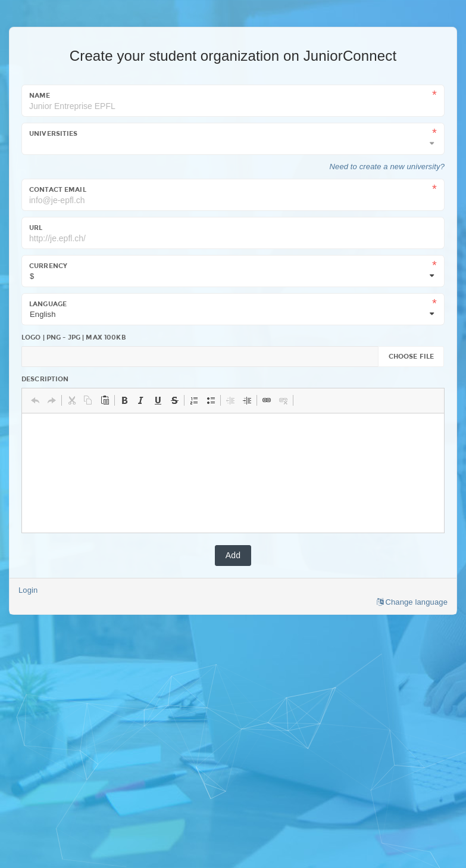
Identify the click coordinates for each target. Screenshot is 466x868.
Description (45, 379)
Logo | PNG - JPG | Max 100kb (74, 337)
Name (40, 95)
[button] (35, 400)
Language (48, 304)
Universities (54, 133)
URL (36, 228)
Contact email (58, 189)
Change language (412, 602)
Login (28, 590)
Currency (48, 266)
